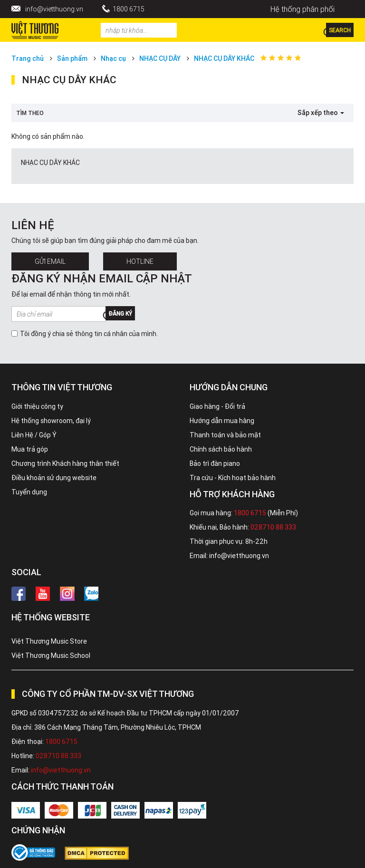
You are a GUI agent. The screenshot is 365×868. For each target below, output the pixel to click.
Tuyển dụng (29, 492)
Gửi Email (50, 261)
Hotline (140, 261)
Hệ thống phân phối (303, 9)
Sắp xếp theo (321, 113)
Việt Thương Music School (51, 656)
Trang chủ (28, 58)
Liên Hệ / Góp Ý (34, 435)
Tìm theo (30, 113)
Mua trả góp (30, 449)
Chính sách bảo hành (221, 449)
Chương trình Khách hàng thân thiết (65, 463)
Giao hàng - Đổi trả (217, 406)
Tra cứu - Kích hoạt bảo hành (233, 478)
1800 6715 (129, 9)
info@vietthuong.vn (54, 9)
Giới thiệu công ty (37, 406)
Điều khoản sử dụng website (54, 478)
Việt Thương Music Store (49, 641)
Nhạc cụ (113, 58)
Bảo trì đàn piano (215, 463)
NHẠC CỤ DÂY (160, 58)
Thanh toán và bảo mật (225, 435)
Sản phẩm (72, 58)
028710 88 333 (273, 527)
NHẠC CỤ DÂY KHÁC (224, 58)
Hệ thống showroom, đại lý (51, 421)
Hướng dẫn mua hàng (222, 421)
